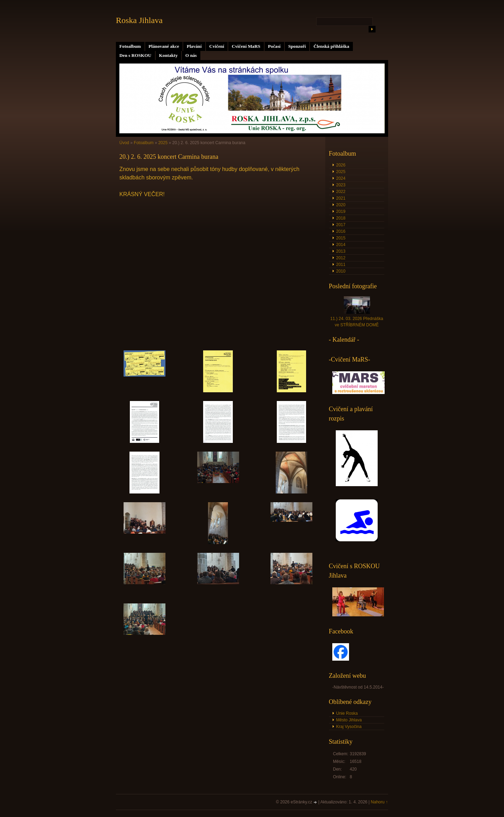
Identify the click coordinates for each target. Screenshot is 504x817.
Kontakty (169, 55)
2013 (341, 251)
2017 (341, 225)
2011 (341, 265)
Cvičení (217, 46)
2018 (341, 218)
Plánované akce (164, 46)
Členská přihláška (331, 46)
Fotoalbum (130, 46)
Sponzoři (297, 46)
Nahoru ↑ (379, 802)
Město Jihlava (349, 720)
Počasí (274, 46)
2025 (163, 143)
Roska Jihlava (139, 20)
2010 (341, 271)
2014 (341, 245)
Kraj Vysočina (349, 727)
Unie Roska (347, 713)
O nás (191, 55)
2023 (341, 185)
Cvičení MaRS (246, 46)
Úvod (124, 143)
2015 (341, 238)
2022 (341, 192)
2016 (341, 231)
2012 (341, 258)
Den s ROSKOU (135, 55)
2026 (341, 165)
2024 (341, 178)
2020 (341, 205)
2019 (341, 211)
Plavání (194, 46)
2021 (341, 198)
